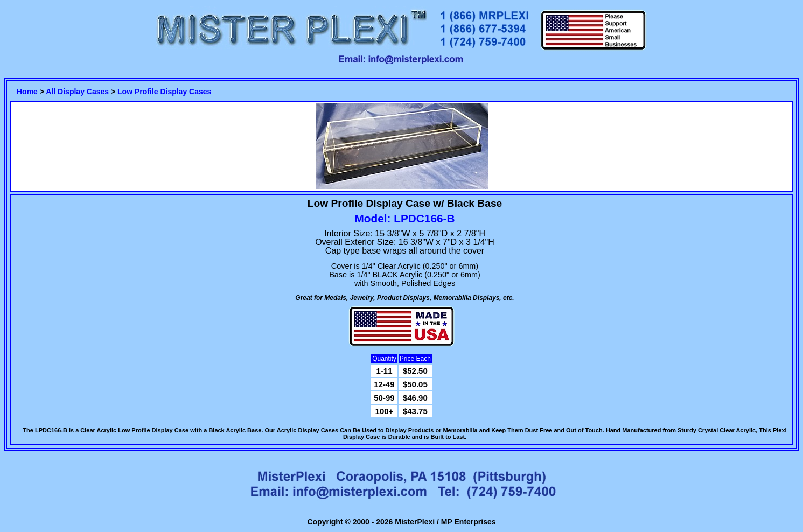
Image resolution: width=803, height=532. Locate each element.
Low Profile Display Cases (164, 92)
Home (27, 92)
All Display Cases (77, 92)
